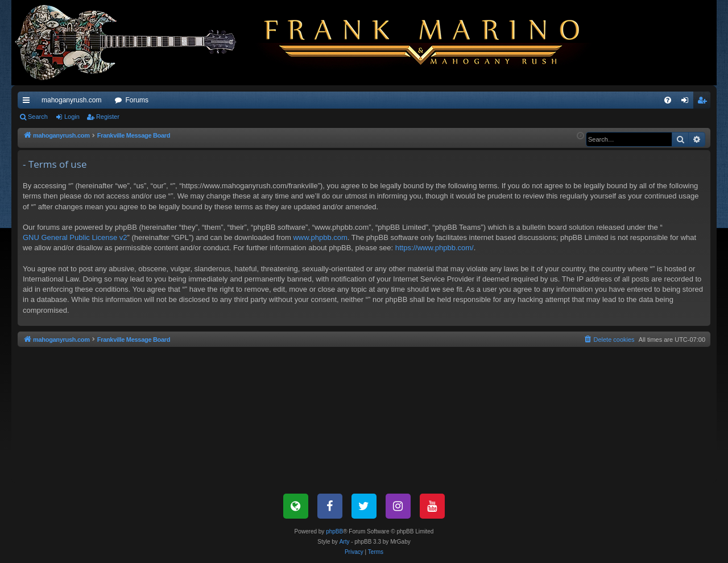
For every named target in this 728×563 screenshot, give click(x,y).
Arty (345, 542)
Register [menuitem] (704, 102)
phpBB (334, 531)
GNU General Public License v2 (75, 237)
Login (72, 117)
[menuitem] (668, 100)
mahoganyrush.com (71, 100)
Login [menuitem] (687, 102)
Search (38, 117)
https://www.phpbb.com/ (435, 248)
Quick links (28, 102)
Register (108, 117)
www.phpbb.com (320, 237)
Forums (137, 100)
